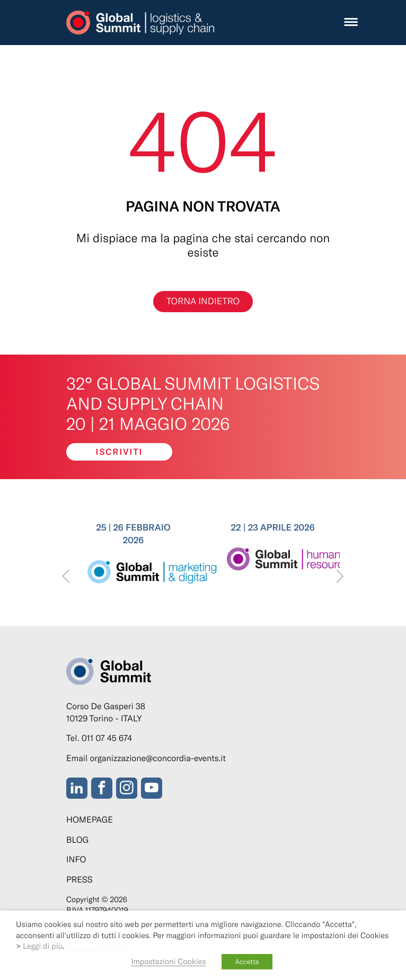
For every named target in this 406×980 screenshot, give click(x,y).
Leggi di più (43, 946)
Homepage (90, 820)
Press (80, 880)
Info (76, 859)
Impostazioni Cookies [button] (168, 961)
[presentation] (66, 577)
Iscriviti (120, 452)
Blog (77, 840)
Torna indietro (203, 301)
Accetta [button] (247, 961)
